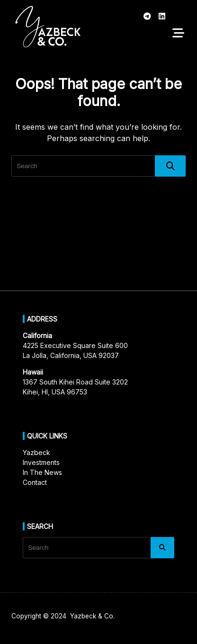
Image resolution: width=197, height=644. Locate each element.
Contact (35, 482)
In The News (42, 472)
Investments (41, 462)
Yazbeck (36, 452)
